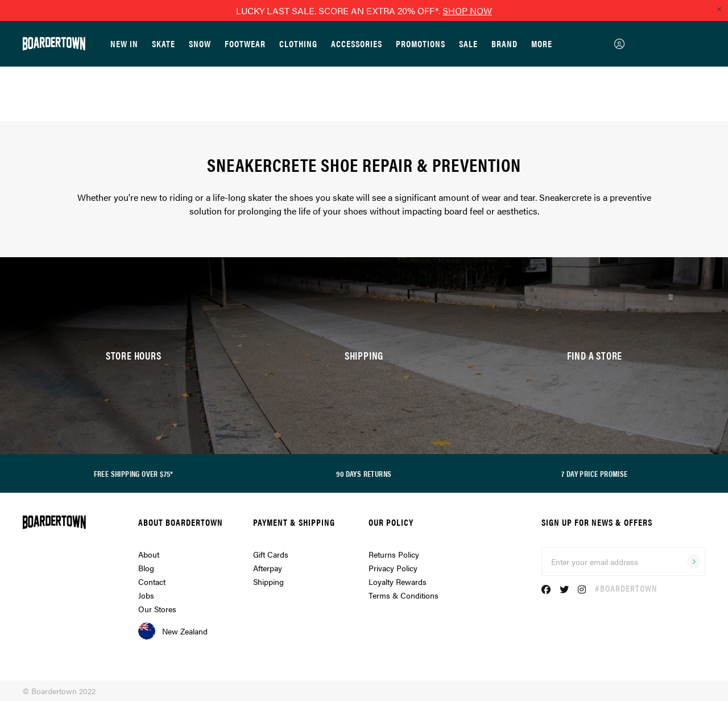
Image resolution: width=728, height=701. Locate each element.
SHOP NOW (467, 11)
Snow (200, 44)
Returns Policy (394, 554)
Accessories (357, 44)
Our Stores (157, 609)
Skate (164, 44)
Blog (146, 568)
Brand (504, 44)
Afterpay (268, 568)
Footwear (245, 44)
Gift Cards (271, 554)
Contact (152, 582)
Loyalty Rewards (398, 582)
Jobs (146, 595)
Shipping (268, 582)
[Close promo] (719, 9)
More (542, 44)
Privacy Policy (393, 568)
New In (124, 44)
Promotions (421, 44)
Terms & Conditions (404, 595)
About (149, 554)
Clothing (298, 44)
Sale (468, 44)
